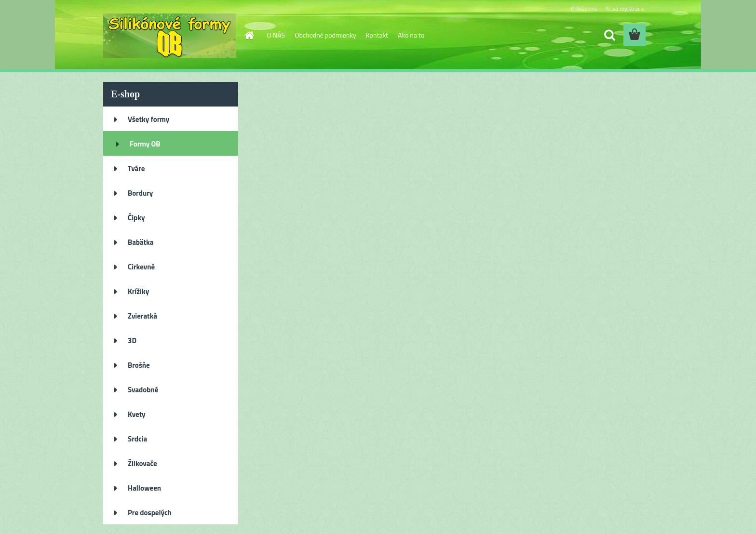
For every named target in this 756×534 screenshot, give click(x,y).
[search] (609, 35)
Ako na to (411, 35)
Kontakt (377, 35)
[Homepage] (249, 35)
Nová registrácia (625, 8)
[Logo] (169, 36)
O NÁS (276, 35)
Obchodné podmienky (325, 35)
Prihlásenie (584, 8)
